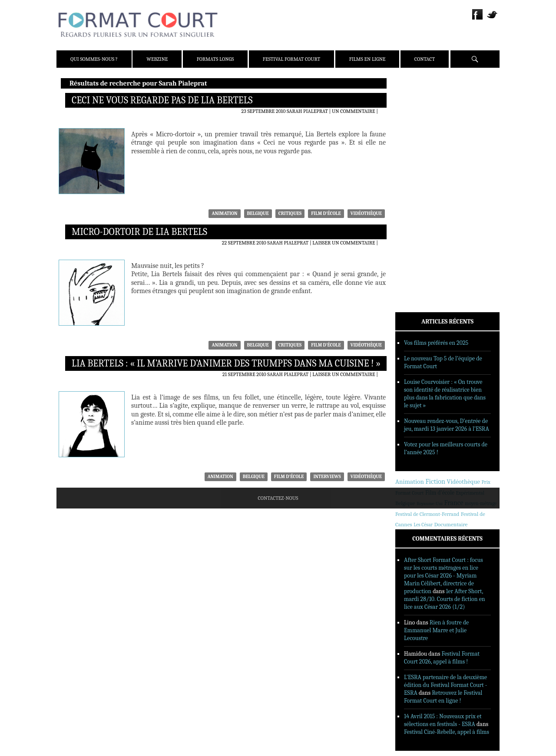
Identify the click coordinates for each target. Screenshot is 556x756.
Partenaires (423, 139)
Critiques (290, 213)
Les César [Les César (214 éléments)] (423, 525)
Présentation (425, 106)
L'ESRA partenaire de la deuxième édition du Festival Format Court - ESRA (445, 685)
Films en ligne (367, 59)
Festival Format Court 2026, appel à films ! (442, 658)
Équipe (416, 117)
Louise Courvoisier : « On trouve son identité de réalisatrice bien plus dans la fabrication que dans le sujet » (445, 394)
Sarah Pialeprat (307, 111)
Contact (425, 59)
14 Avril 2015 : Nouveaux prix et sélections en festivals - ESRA (443, 720)
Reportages (422, 211)
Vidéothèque (366, 213)
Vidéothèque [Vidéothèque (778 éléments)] (463, 482)
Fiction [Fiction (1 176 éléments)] (435, 482)
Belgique (258, 213)
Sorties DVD (422, 223)
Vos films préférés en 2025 (436, 343)
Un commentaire (354, 111)
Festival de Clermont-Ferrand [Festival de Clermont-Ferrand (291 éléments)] (427, 514)
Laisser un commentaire (344, 243)
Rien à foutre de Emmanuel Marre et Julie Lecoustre (436, 630)
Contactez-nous (278, 498)
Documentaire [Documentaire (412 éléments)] (451, 524)
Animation (224, 213)
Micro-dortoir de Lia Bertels (139, 232)
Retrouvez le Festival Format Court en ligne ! (443, 697)
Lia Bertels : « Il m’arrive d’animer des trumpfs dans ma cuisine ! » (226, 363)
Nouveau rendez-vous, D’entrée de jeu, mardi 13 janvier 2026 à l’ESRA (447, 425)
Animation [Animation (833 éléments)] (410, 482)
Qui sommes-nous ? (94, 59)
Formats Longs (215, 59)
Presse (416, 128)
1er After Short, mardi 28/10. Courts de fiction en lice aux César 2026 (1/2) (445, 599)
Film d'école (326, 213)
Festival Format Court (291, 59)
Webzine (157, 59)
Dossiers (418, 189)
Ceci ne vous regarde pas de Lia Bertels (162, 100)
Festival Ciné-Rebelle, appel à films (447, 732)
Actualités (421, 166)
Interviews (327, 477)
